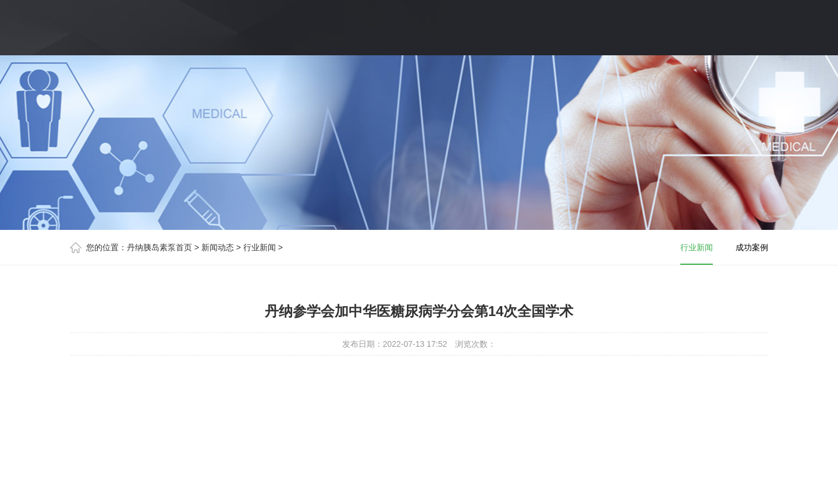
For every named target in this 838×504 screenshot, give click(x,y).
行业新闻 (260, 247)
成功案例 (752, 247)
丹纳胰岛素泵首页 (159, 247)
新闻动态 (218, 247)
